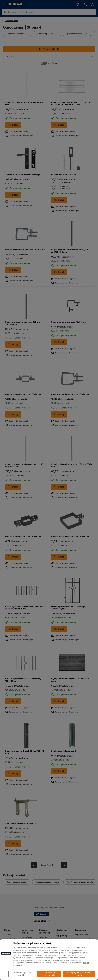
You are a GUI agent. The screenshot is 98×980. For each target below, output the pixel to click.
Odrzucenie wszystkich (49, 974)
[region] (49, 960)
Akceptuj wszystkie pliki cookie (79, 974)
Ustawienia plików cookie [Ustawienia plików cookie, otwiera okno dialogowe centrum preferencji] (22, 974)
